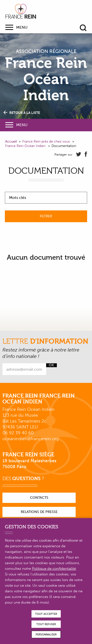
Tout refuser (46, 624)
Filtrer (46, 216)
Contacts (39, 498)
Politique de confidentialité (54, 569)
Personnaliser (46, 635)
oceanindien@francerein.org (31, 439)
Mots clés (18, 198)
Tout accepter (46, 614)
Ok (51, 365)
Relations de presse (39, 512)
